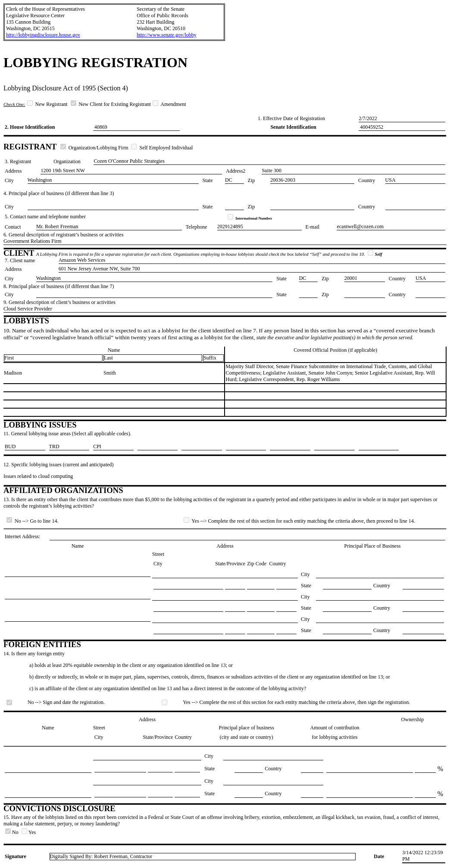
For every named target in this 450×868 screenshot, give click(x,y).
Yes (29, 832)
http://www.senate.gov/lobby (167, 35)
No (12, 832)
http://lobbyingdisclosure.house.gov (43, 35)
